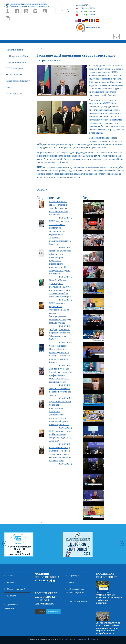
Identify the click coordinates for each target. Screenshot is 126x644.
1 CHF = (86, 15)
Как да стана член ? (14, 589)
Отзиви (9, 582)
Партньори (72, 576)
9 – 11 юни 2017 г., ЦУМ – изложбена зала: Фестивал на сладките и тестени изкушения (59, 208)
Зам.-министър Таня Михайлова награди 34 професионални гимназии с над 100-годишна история (60, 375)
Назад (39, 48)
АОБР (70, 582)
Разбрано (93, 639)
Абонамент (53, 611)
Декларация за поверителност (12, 606)
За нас (8, 576)
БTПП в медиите (15, 68)
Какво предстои (14, 93)
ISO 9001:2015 (88, 28)
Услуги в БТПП (14, 75)
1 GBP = (86, 11)
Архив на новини (18, 62)
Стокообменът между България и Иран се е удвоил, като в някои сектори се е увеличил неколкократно (60, 454)
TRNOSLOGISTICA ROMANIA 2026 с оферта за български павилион (109, 599)
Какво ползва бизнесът (18, 81)
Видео (9, 87)
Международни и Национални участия (75, 591)
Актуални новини (15, 50)
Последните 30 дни (19, 56)
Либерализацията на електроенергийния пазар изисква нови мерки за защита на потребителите (108, 628)
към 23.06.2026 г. (83, 5)
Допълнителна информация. (73, 639)
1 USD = (86, 8)
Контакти (10, 596)
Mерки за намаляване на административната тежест (60, 392)
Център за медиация (76, 601)
